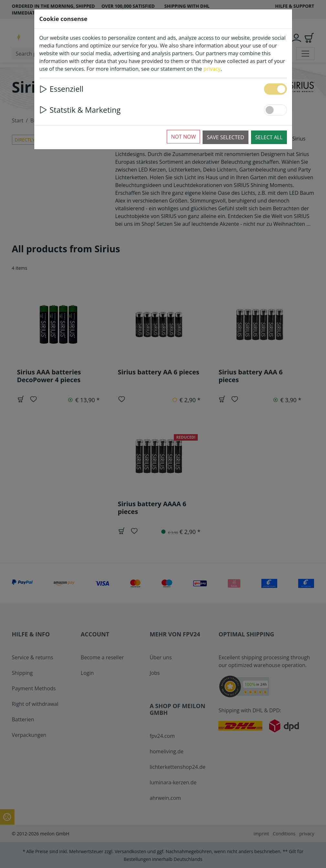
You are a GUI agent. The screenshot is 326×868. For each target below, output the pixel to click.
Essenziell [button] (62, 89)
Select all (269, 137)
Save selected (226, 137)
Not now (183, 137)
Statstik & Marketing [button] (80, 110)
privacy (212, 69)
